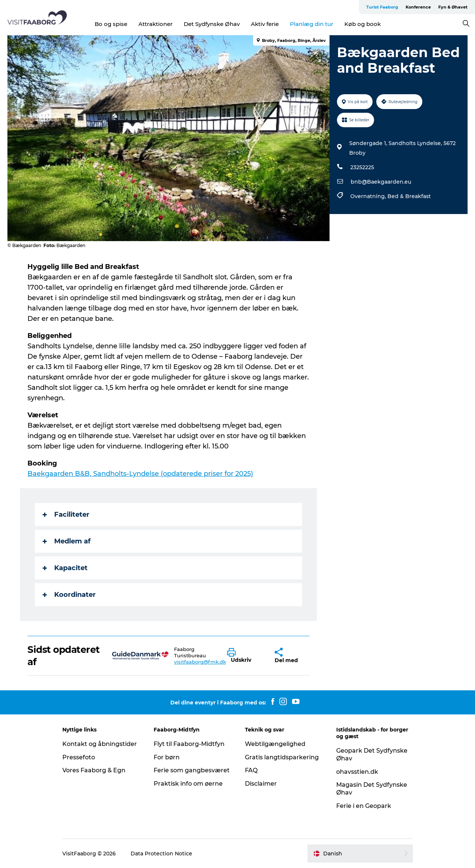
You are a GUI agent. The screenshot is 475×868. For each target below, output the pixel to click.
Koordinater (69, 595)
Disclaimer (261, 784)
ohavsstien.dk (357, 772)
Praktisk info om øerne (188, 784)
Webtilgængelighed (275, 744)
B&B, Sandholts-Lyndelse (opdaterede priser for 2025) (163, 474)
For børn (167, 757)
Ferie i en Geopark (364, 806)
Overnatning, (369, 196)
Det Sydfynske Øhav (212, 24)
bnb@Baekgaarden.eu (381, 182)
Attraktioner (155, 24)
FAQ (251, 770)
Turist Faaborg (382, 7)
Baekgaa (42, 474)
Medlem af (67, 541)
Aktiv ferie (265, 24)
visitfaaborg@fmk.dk (200, 662)
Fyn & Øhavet (453, 7)
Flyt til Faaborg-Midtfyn (189, 744)
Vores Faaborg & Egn (94, 770)
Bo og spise (111, 24)
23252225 (362, 167)
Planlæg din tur (312, 24)
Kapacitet (65, 568)
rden (65, 474)
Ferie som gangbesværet (192, 770)
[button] (245, 656)
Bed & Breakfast (409, 196)
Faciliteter (66, 514)
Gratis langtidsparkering (282, 757)
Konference (418, 7)
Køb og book (363, 24)
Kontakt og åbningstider (100, 744)
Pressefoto (79, 757)
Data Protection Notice (161, 854)
